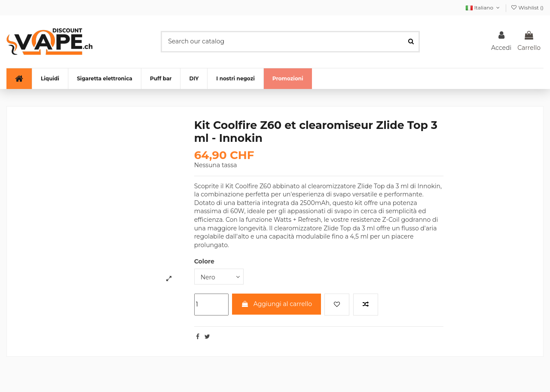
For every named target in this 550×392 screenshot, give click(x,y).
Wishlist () (527, 8)
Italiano (483, 8)
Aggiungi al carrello (277, 304)
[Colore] (219, 277)
